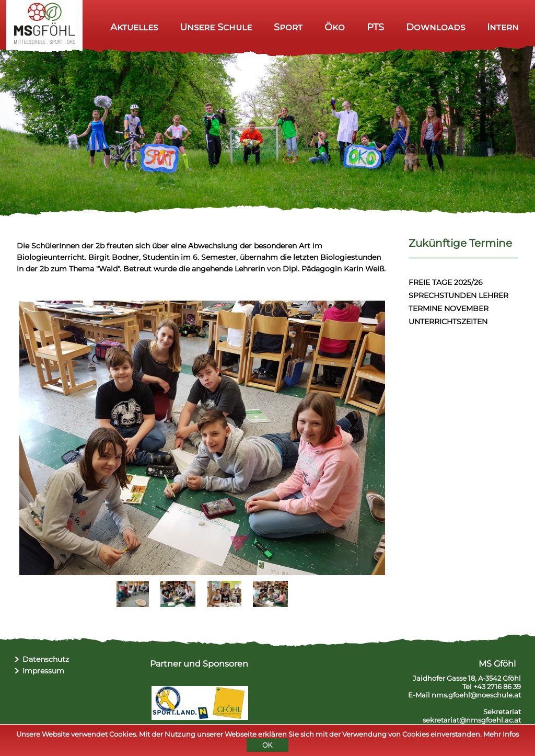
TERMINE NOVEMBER (449, 308)
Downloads (435, 27)
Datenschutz (46, 659)
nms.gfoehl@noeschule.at (476, 695)
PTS (375, 27)
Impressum (43, 671)
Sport (288, 27)
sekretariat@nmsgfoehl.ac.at (472, 720)
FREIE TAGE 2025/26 (446, 282)
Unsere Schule (216, 27)
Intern (503, 27)
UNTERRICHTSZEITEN (448, 322)
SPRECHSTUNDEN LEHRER (458, 295)
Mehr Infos (501, 736)
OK (267, 747)
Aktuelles (134, 27)
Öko (335, 27)
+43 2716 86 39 (497, 686)
